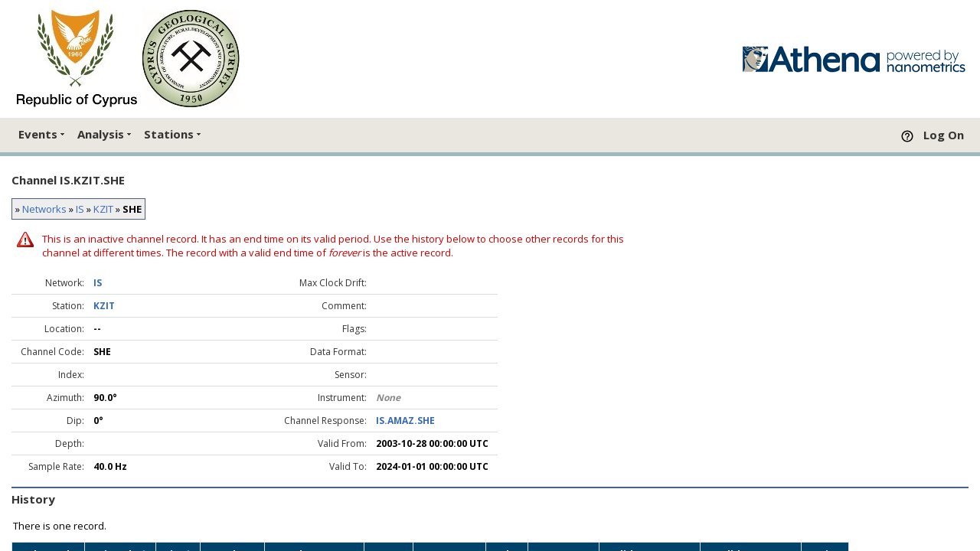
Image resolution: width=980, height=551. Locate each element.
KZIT (103, 209)
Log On (944, 135)
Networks (44, 209)
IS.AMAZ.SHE (405, 421)
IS (80, 209)
